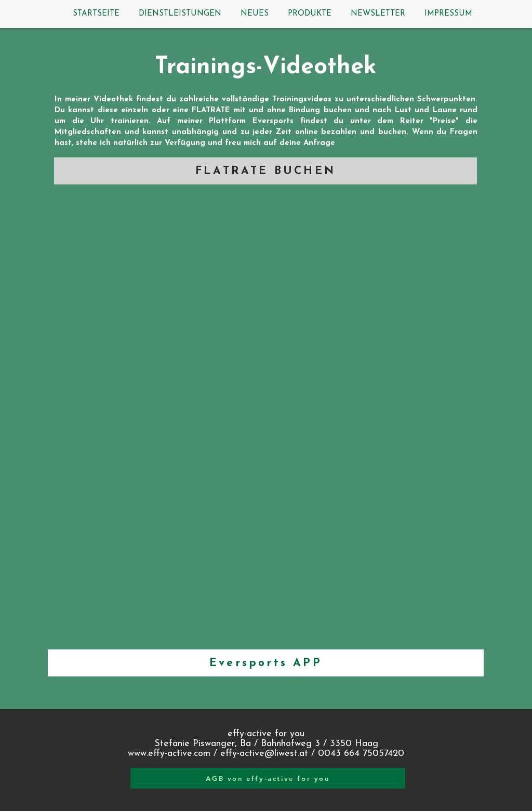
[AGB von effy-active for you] (268, 778)
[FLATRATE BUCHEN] (265, 171)
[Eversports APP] (266, 663)
